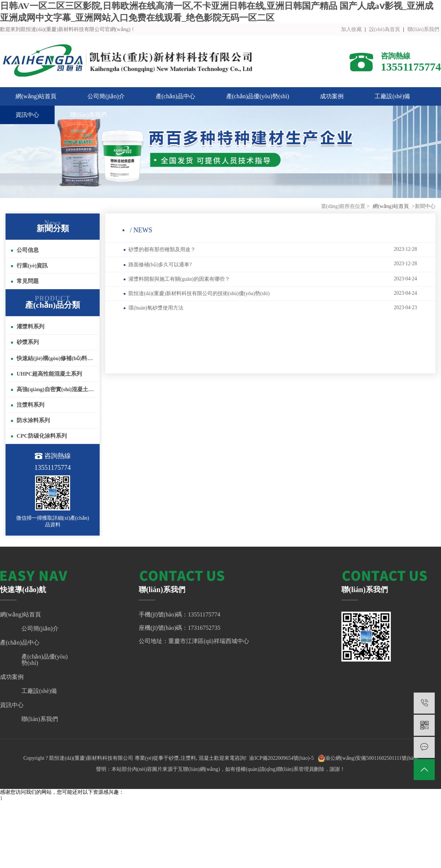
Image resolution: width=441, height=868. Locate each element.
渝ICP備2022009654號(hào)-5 (281, 758)
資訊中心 (27, 115)
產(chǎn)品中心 (175, 96)
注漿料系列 (28, 405)
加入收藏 (351, 29)
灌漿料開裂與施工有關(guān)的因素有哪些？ (270, 279)
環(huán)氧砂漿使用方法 (270, 308)
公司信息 (25, 250)
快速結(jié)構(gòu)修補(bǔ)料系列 (54, 358)
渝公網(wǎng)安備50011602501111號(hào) (368, 758)
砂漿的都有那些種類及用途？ (270, 249)
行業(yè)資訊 (29, 266)
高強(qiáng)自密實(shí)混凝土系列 (54, 389)
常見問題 (25, 281)
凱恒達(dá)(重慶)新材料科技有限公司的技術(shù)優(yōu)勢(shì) (270, 293)
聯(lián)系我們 (423, 29)
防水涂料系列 (30, 420)
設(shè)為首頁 (385, 29)
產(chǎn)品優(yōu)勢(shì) (258, 96)
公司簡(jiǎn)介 (106, 96)
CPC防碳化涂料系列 (39, 436)
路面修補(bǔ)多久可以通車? (270, 264)
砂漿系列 (25, 342)
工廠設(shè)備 (392, 96)
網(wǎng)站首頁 (36, 96)
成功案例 (332, 96)
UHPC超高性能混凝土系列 (47, 374)
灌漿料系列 (28, 327)
